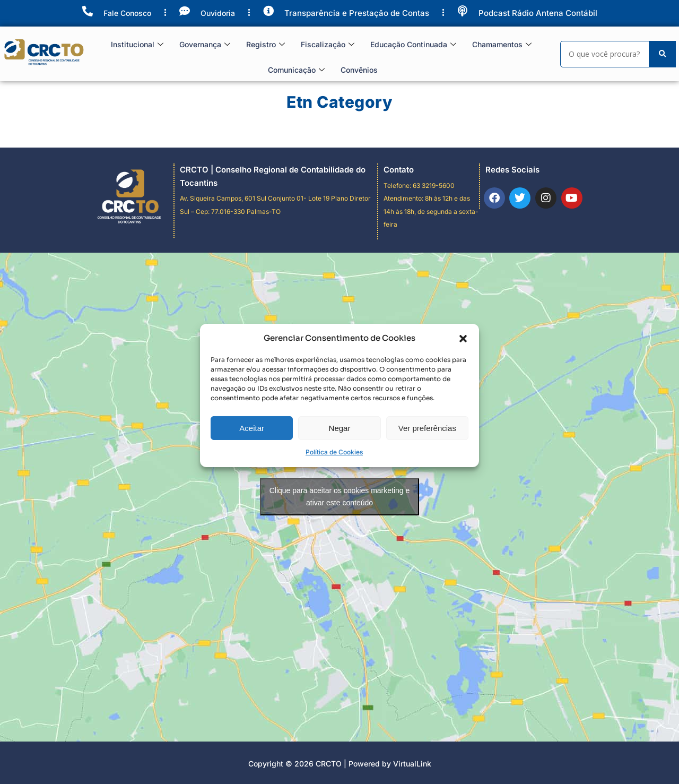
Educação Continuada (413, 45)
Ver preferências (427, 509)
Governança (205, 45)
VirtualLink (412, 764)
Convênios (359, 70)
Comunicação (296, 70)
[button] (463, 419)
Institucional (137, 45)
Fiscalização (328, 45)
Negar (340, 509)
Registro (265, 45)
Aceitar (252, 509)
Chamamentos (502, 45)
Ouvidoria (218, 13)
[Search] (605, 54)
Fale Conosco (127, 13)
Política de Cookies (334, 533)
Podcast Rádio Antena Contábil (538, 13)
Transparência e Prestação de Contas (357, 13)
